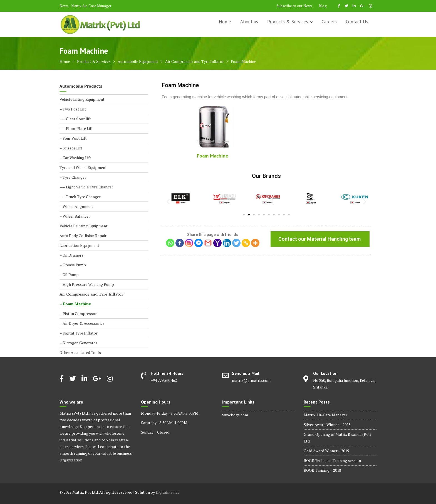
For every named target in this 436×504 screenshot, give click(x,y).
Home (225, 22)
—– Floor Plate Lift (76, 128)
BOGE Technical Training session (332, 460)
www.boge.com (235, 415)
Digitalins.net (167, 492)
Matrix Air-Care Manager (91, 6)
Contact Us (357, 22)
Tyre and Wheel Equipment (83, 167)
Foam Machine (213, 156)
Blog (323, 6)
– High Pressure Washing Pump (87, 284)
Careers (329, 22)
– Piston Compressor (78, 314)
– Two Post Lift (73, 109)
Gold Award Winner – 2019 (326, 451)
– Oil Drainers (71, 255)
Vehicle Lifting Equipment (82, 99)
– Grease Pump (73, 265)
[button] (244, 215)
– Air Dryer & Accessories (82, 323)
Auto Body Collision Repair (83, 236)
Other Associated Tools (80, 352)
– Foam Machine (75, 304)
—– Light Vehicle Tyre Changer (86, 187)
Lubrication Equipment (79, 245)
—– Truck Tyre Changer (80, 197)
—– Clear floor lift (75, 119)
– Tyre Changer (73, 177)
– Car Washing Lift (75, 158)
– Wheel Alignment (76, 206)
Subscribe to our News (294, 6)
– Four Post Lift (73, 138)
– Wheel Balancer (75, 216)
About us (249, 22)
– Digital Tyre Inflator (79, 333)
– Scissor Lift (71, 148)
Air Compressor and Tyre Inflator (91, 294)
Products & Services (288, 22)
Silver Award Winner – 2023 (327, 425)
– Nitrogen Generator (78, 343)
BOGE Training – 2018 (322, 470)
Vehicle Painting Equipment (84, 226)
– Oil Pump (69, 275)
